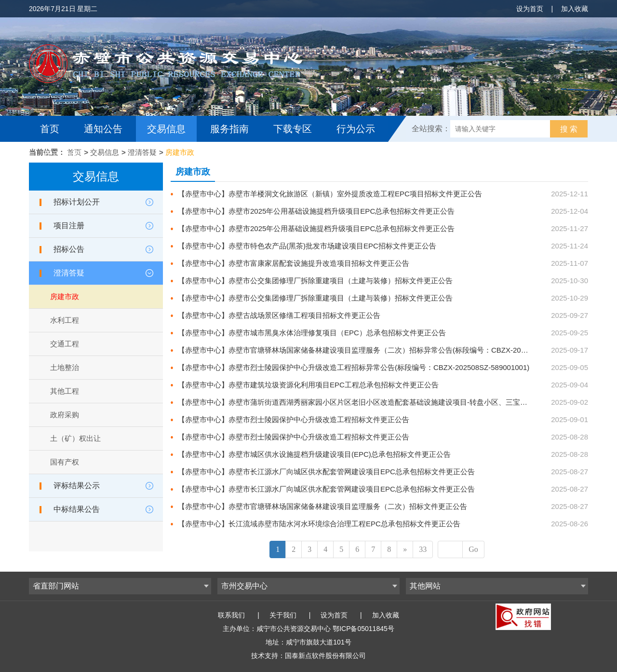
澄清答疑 (142, 152)
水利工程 (65, 320)
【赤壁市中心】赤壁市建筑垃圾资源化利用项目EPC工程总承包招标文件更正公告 (308, 385)
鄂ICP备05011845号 (363, 629)
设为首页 (530, 9)
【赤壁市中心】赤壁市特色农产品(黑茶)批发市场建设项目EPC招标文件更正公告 (307, 246)
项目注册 (69, 226)
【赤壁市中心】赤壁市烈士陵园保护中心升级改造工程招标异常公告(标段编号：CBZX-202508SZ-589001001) (354, 367)
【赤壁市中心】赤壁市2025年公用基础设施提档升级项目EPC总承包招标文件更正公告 (316, 211)
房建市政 (180, 152)
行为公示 (356, 129)
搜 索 (569, 129)
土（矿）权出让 (75, 438)
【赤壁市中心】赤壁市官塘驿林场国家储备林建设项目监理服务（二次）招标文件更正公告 (322, 506)
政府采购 (65, 415)
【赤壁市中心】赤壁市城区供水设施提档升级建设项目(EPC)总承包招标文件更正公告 (314, 454)
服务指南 (229, 129)
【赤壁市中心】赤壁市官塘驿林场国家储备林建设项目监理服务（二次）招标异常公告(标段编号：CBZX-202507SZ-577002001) (382, 350)
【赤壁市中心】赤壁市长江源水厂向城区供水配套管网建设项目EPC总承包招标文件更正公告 (326, 472)
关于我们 (283, 615)
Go (473, 549)
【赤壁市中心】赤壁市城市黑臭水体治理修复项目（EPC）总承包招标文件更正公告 (312, 333)
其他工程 (65, 391)
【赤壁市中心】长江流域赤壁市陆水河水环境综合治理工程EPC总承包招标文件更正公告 (319, 524)
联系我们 (231, 615)
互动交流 (62, 155)
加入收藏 (575, 9)
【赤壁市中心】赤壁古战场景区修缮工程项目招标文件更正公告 (279, 315)
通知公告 (103, 129)
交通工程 (65, 344)
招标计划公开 (77, 202)
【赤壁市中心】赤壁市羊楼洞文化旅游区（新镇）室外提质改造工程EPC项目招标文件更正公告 (330, 194)
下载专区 (293, 129)
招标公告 (69, 249)
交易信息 (166, 129)
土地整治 (65, 367)
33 (423, 549)
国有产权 (65, 462)
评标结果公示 (77, 486)
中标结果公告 (77, 509)
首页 (50, 129)
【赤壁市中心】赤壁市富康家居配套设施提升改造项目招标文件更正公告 (294, 263)
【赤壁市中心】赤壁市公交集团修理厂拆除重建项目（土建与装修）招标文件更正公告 (315, 281)
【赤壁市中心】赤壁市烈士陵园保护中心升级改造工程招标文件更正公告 (294, 419)
